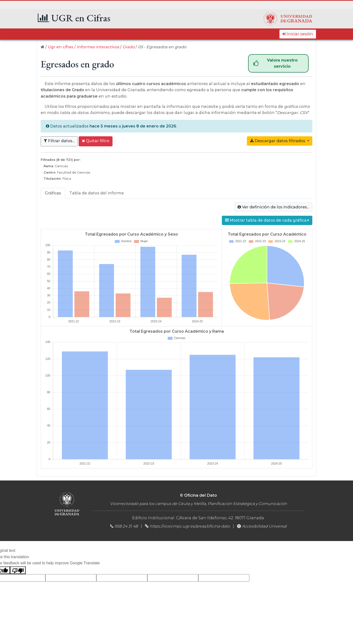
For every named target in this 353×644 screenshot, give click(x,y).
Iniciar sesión (298, 34)
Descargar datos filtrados (281, 140)
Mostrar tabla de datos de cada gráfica (267, 220)
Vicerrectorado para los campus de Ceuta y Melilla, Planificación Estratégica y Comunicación (199, 504)
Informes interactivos (98, 47)
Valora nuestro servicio (276, 63)
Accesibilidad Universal (262, 526)
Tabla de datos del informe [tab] (97, 193)
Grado (129, 47)
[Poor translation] (18, 570)
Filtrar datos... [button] (59, 141)
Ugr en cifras (61, 47)
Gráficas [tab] (53, 193)
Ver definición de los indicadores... (273, 207)
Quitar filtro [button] (96, 141)
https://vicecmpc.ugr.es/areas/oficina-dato (190, 526)
